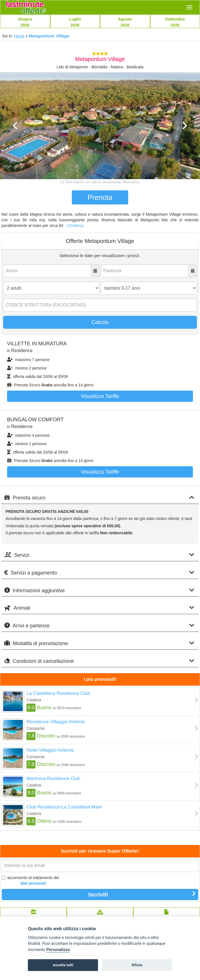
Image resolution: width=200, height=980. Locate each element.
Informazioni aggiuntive (99, 590)
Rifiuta (137, 965)
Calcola (100, 322)
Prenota (100, 197)
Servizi (99, 555)
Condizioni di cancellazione (99, 661)
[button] (15, 150)
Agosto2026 (125, 22)
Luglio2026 (75, 22)
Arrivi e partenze (99, 626)
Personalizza (58, 950)
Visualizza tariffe (100, 396)
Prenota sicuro (99, 498)
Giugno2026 (25, 22)
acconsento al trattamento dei (30, 881)
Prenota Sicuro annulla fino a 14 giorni (50, 385)
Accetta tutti (63, 965)
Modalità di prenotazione (99, 643)
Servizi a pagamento (99, 573)
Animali (99, 608)
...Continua (74, 226)
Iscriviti (142, 894)
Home (19, 36)
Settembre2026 (175, 22)
